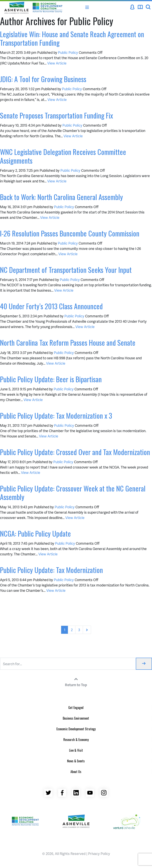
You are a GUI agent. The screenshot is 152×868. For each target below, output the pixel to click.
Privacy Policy (99, 853)
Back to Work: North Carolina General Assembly (61, 197)
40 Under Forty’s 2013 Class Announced (51, 306)
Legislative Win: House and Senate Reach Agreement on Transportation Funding (72, 38)
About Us (76, 772)
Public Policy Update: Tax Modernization (51, 570)
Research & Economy (76, 740)
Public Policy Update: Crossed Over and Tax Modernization (75, 452)
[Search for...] (68, 664)
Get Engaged (76, 708)
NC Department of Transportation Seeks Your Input (66, 270)
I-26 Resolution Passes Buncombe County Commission (70, 233)
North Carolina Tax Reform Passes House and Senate (68, 342)
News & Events (76, 761)
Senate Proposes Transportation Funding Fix (57, 115)
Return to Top (76, 681)
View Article (57, 63)
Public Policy (68, 52)
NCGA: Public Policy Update (35, 533)
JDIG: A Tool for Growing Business (43, 79)
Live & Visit (76, 750)
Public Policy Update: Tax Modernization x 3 (56, 415)
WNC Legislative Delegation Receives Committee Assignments (63, 156)
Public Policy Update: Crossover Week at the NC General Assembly (73, 492)
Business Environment (76, 718)
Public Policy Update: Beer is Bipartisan (51, 379)
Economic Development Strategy (76, 729)
